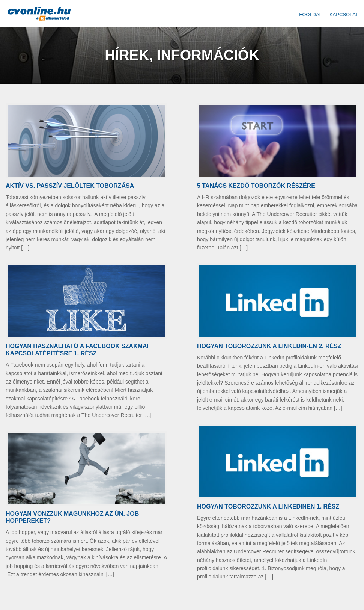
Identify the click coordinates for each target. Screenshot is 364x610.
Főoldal (311, 14)
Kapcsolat (344, 14)
